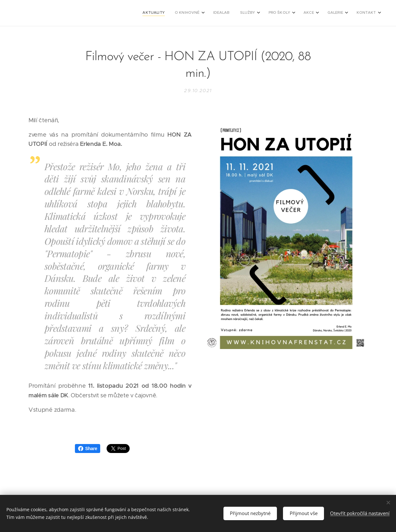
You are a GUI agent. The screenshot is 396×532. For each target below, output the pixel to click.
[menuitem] (290, 13)
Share (88, 449)
